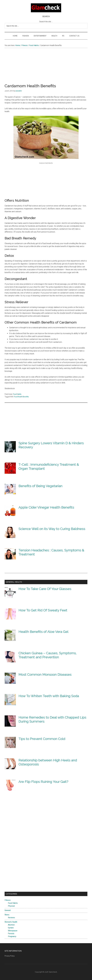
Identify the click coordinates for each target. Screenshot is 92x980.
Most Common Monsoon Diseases (45, 675)
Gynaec (11, 928)
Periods (11, 934)
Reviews (11, 918)
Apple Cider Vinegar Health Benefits (46, 507)
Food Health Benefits (21, 397)
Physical (11, 906)
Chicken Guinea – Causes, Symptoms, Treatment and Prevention (48, 655)
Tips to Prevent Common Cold (42, 739)
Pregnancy (12, 936)
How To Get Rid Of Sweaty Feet (43, 610)
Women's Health (11, 922)
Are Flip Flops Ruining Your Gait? (43, 782)
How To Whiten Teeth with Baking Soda (49, 696)
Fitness (8, 900)
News (7, 915)
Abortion (11, 925)
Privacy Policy (10, 956)
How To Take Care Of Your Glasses (45, 589)
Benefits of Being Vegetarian (40, 486)
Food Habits (17, 394)
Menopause (13, 931)
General (8, 910)
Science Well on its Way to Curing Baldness (52, 529)
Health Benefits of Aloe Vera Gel (43, 632)
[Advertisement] (46, 68)
